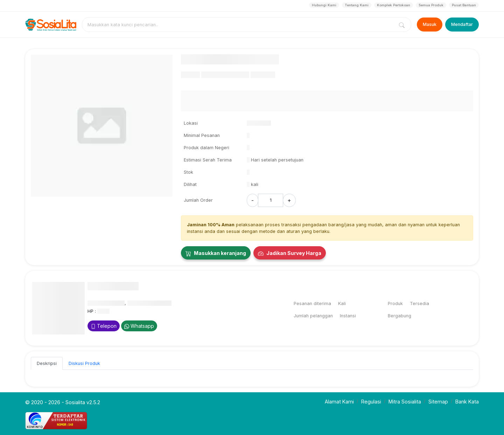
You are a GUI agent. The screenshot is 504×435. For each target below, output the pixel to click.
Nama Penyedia (113, 286)
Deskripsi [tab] (47, 363)
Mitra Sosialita (405, 402)
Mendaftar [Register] (462, 24)
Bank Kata (467, 402)
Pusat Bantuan (464, 5)
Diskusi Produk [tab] (84, 363)
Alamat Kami (339, 402)
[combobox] (239, 25)
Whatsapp (139, 326)
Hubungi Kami (324, 5)
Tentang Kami (357, 5)
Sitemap (438, 402)
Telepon (104, 326)
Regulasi (371, 402)
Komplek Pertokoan (394, 5)
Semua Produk (431, 5)
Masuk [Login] (430, 24)
